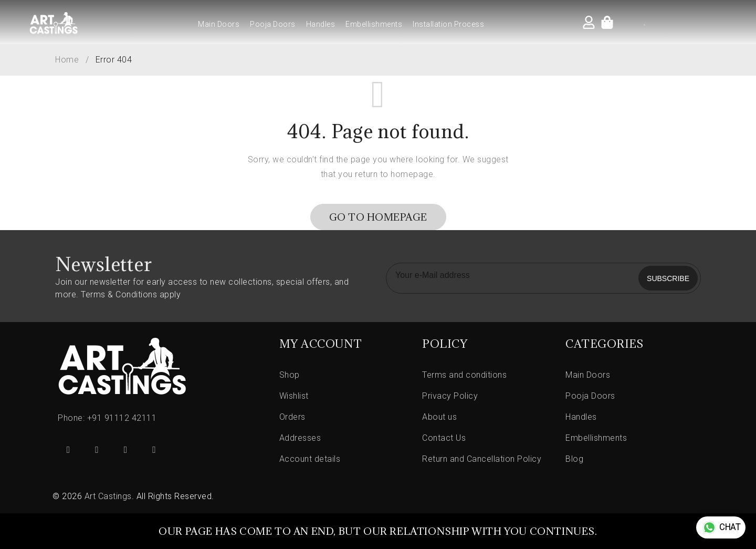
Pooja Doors (273, 24)
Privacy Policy (450, 396)
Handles (321, 24)
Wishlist (294, 396)
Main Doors (219, 24)
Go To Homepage (378, 217)
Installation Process (448, 24)
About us (439, 417)
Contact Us (444, 438)
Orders (292, 417)
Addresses (300, 438)
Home (67, 60)
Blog (574, 459)
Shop (290, 375)
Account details (310, 459)
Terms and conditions (464, 375)
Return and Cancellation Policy (482, 459)
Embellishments (374, 24)
